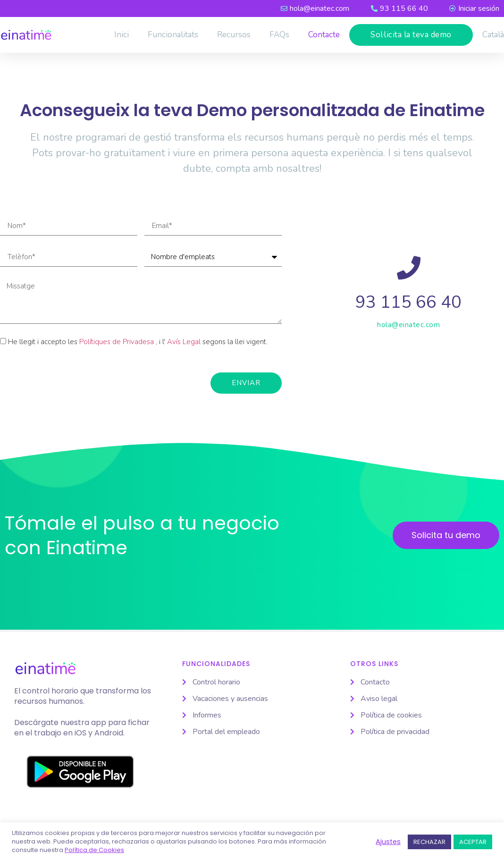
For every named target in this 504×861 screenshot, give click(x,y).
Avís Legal (184, 342)
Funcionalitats (173, 35)
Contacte (324, 35)
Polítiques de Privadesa (117, 342)
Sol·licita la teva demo (411, 35)
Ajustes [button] (388, 842)
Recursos (234, 35)
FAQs (279, 35)
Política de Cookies (94, 850)
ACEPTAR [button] (473, 842)
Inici (122, 35)
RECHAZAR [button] (429, 842)
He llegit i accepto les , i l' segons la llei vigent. (138, 342)
